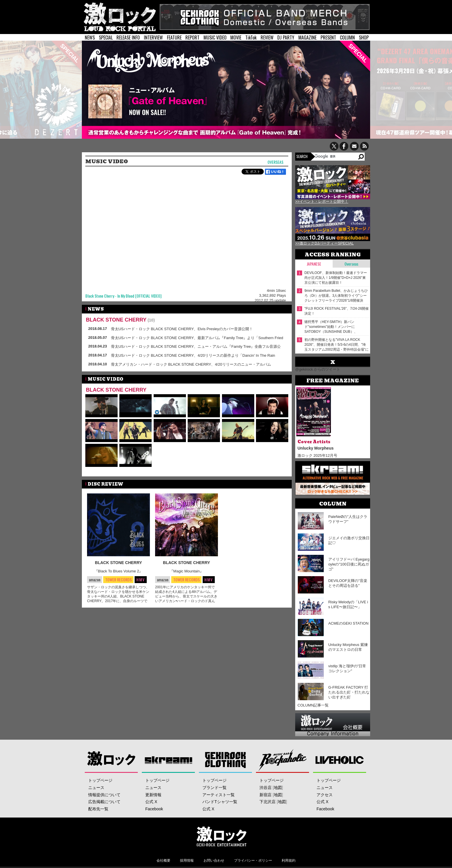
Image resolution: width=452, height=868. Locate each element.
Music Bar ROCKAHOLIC (283, 760)
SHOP (364, 37)
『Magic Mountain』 (187, 571)
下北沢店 (268, 802)
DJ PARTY (286, 37)
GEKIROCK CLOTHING (226, 760)
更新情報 (153, 795)
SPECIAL (106, 37)
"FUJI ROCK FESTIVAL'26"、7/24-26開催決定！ (337, 311)
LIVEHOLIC (340, 760)
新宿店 (265, 795)
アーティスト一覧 (219, 795)
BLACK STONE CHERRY (116, 320)
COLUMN (347, 37)
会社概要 (163, 861)
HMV (141, 579)
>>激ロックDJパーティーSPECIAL (324, 243)
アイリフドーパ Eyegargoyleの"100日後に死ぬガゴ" (349, 564)
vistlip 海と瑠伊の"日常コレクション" (347, 668)
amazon (95, 579)
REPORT (192, 37)
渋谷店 (265, 788)
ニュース (96, 788)
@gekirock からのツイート (318, 369)
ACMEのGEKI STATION (349, 623)
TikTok (251, 37)
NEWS (90, 37)
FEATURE (174, 37)
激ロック (111, 760)
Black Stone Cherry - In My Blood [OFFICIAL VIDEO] (123, 296)
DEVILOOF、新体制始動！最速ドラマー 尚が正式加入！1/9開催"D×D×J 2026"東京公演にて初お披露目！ (336, 278)
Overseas (275, 162)
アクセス (325, 795)
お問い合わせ (214, 861)
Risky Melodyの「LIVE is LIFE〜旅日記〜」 (348, 604)
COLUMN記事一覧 (313, 705)
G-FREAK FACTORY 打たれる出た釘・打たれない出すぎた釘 (349, 692)
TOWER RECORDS (118, 580)
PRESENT (328, 37)
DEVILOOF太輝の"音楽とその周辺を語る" (348, 583)
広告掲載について (104, 802)
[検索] (336, 156)
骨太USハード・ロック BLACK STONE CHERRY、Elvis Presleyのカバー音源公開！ (182, 329)
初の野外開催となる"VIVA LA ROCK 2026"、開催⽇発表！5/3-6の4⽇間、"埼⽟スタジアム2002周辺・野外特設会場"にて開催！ (337, 345)
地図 (278, 788)
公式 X (151, 802)
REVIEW (267, 37)
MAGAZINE (307, 37)
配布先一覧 (98, 809)
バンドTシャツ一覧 (220, 802)
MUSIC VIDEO (215, 37)
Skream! (168, 760)
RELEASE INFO (128, 37)
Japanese (314, 264)
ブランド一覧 (214, 788)
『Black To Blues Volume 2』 (119, 571)
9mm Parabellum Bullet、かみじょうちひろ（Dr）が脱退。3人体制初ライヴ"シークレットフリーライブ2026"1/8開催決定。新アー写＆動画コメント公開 (336, 296)
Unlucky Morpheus (316, 448)
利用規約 (289, 861)
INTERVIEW (153, 37)
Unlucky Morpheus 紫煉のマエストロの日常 (348, 647)
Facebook (154, 809)
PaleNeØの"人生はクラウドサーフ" (348, 519)
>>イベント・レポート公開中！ (322, 201)
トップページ (100, 780)
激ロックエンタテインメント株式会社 (221, 836)
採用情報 (187, 861)
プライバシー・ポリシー (253, 861)
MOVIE (236, 37)
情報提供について (104, 795)
